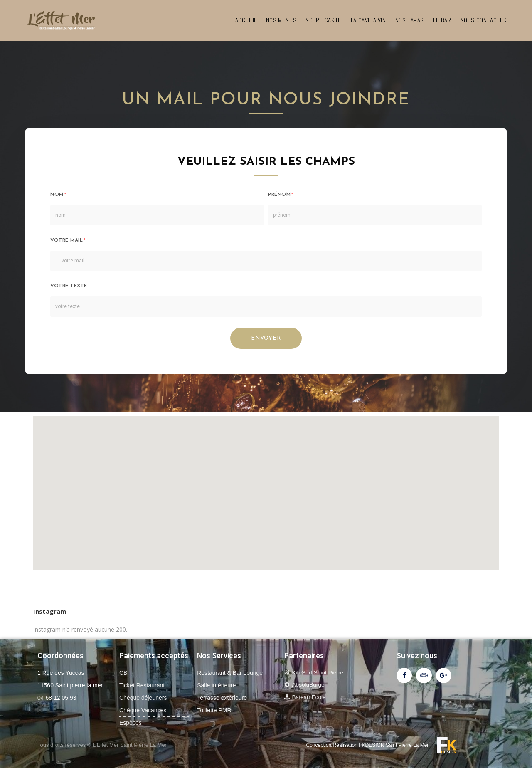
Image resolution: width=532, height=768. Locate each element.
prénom (279, 195)
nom (57, 195)
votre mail (66, 240)
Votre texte (69, 286)
